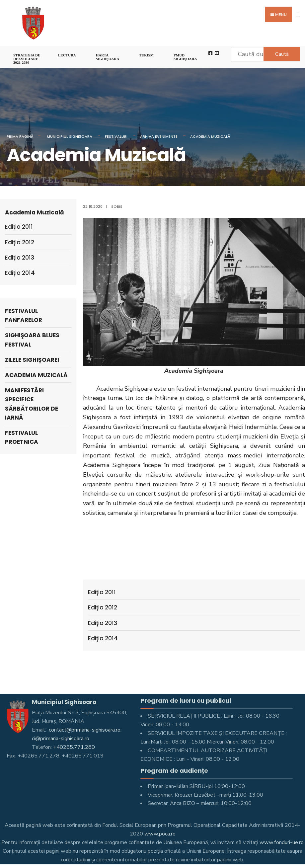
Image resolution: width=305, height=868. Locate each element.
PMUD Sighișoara (185, 57)
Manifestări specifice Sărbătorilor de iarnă (32, 404)
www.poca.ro (160, 834)
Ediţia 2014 (103, 638)
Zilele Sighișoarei (32, 360)
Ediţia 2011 (102, 592)
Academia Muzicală (210, 136)
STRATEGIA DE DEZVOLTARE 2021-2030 (27, 59)
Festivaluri (116, 136)
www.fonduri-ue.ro (282, 842)
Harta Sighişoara (108, 57)
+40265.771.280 (74, 747)
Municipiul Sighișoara (70, 136)
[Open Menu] (298, 15)
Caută (282, 54)
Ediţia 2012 (103, 607)
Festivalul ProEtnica (22, 437)
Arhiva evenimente (159, 136)
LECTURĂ (67, 55)
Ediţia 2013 (103, 623)
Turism (146, 55)
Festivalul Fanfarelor (24, 316)
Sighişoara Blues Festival (32, 340)
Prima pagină (20, 136)
